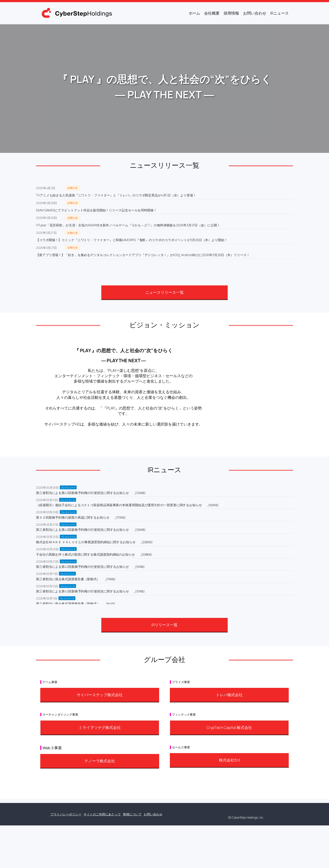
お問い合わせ (153, 814)
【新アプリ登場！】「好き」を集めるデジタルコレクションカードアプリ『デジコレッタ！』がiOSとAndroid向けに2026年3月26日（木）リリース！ (143, 255)
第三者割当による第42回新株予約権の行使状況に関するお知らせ (82, 493)
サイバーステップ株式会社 (100, 695)
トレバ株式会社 (229, 695)
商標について (132, 814)
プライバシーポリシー (66, 814)
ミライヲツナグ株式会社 (100, 727)
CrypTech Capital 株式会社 (229, 727)
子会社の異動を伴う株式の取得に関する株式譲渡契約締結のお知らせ (85, 554)
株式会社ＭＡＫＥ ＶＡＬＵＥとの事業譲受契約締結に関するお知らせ (86, 542)
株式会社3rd (229, 760)
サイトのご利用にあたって (102, 814)
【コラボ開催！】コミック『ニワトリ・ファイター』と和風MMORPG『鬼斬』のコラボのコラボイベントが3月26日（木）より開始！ (132, 240)
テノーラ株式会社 (100, 761)
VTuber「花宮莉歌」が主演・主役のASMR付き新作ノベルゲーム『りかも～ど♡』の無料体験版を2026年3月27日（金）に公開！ (128, 225)
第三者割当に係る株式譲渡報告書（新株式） (68, 579)
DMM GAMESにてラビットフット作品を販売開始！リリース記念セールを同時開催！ (96, 210)
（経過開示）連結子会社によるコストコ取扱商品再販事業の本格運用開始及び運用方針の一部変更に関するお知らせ (119, 505)
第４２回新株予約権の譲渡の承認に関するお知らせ (73, 517)
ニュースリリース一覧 (164, 292)
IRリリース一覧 (164, 625)
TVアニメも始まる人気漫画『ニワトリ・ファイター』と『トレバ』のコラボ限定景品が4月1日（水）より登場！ (116, 195)
